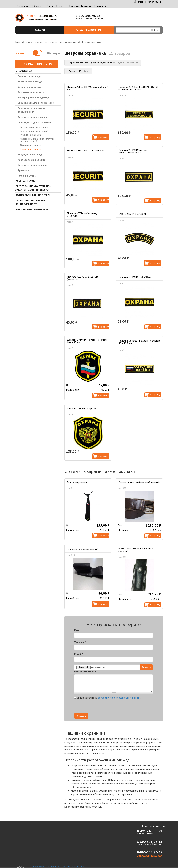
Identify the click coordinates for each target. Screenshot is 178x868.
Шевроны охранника (31, 149)
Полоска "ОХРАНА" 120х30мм (135, 277)
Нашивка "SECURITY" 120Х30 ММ (85, 150)
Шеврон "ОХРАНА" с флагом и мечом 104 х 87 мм (87, 341)
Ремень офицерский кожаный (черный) (139, 482)
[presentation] (125, 707)
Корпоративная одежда (32, 160)
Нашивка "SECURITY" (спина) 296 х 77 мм (87, 88)
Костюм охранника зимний (34, 131)
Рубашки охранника (30, 135)
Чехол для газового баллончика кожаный (136, 550)
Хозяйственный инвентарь (33, 195)
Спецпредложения (93, 30)
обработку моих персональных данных (119, 698)
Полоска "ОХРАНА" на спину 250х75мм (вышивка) (133, 151)
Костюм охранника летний (34, 127)
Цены (61, 6)
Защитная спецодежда (31, 92)
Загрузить (146, 667)
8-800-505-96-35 (88, 16)
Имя (77, 630)
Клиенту (38, 6)
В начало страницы (151, 826)
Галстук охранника (77, 482)
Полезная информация (80, 6)
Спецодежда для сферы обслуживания (32, 110)
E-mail (79, 654)
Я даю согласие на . (108, 698)
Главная (19, 42)
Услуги (50, 6)
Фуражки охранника (31, 145)
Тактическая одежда (30, 82)
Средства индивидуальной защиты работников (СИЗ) (33, 188)
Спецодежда (41, 42)
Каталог (48, 30)
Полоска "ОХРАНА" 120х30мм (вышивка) (83, 278)
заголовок (133, 63)
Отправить (81, 716)
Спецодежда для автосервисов (36, 103)
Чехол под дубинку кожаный (82, 549)
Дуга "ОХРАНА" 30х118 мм (133, 214)
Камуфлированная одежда (33, 98)
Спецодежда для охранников (64, 42)
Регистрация (154, 2)
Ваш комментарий (85, 672)
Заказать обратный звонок (150, 855)
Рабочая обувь (25, 181)
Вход (141, 2)
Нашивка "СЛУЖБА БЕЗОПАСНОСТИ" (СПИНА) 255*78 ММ (138, 88)
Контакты (101, 6)
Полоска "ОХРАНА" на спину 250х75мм (82, 215)
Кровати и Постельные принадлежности (30, 202)
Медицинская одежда (31, 154)
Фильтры (54, 53)
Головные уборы (27, 176)
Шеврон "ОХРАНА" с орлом (81, 408)
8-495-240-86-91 (150, 831)
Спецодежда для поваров (33, 117)
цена (121, 63)
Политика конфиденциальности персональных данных (58, 867)
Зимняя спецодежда (29, 87)
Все (86, 71)
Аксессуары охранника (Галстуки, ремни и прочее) (37, 140)
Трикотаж (23, 170)
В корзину (103, 137)
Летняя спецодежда (29, 76)
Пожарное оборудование (32, 209)
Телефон (80, 642)
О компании (23, 6)
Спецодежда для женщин (33, 165)
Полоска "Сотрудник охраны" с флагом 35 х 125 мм (139, 342)
